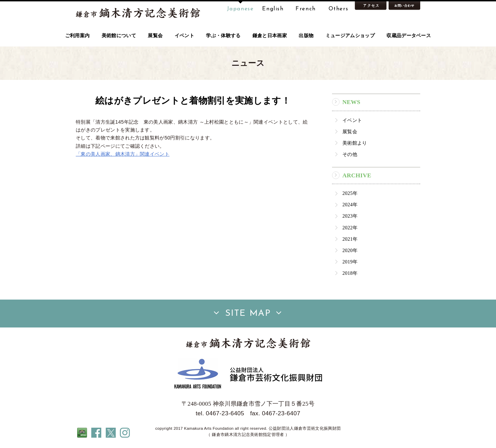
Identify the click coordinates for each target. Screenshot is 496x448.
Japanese (240, 9)
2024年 (350, 205)
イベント (352, 120)
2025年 (350, 193)
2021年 (350, 239)
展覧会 (350, 132)
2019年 (350, 262)
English (273, 9)
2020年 (350, 250)
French (306, 9)
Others (339, 9)
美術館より (355, 143)
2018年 (350, 273)
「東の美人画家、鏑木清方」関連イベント (123, 154)
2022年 (350, 228)
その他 (350, 154)
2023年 (350, 216)
